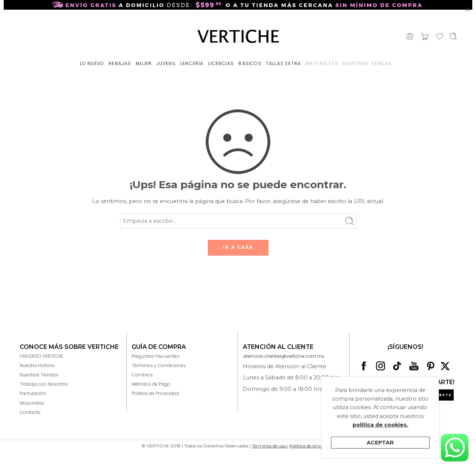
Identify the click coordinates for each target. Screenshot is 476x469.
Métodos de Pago (151, 384)
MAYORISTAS (322, 63)
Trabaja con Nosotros (44, 384)
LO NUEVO (92, 63)
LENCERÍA (192, 63)
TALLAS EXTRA (283, 63)
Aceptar (380, 443)
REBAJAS (120, 63)
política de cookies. (380, 425)
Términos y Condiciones (159, 365)
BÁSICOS (250, 63)
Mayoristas (32, 403)
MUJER (144, 63)
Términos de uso (269, 446)
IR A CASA (238, 247)
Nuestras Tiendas (39, 375)
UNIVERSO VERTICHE (41, 356)
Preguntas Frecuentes (156, 356)
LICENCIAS (221, 63)
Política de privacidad (312, 446)
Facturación (33, 393)
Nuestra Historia (37, 365)
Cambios (142, 375)
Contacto (30, 412)
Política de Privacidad (155, 393)
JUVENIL (166, 63)
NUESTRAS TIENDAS (367, 63)
